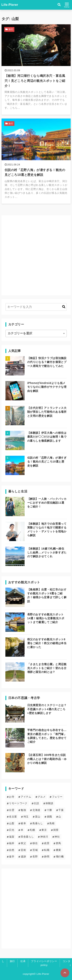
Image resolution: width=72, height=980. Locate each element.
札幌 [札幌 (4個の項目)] (32, 830)
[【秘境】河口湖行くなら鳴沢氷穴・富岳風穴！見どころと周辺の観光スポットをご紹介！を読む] (36, 69)
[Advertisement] (36, 255)
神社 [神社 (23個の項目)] (57, 837)
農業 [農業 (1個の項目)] (58, 850)
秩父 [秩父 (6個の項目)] (23, 843)
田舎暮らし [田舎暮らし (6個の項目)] (27, 837)
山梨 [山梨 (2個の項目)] (12, 823)
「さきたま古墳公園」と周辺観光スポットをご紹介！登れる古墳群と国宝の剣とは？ (47, 668)
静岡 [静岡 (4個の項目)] (47, 857)
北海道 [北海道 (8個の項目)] (36, 810)
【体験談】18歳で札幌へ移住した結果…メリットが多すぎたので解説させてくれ (47, 552)
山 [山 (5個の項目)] (60, 817)
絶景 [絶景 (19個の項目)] (47, 843)
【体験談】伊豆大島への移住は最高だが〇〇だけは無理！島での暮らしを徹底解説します (47, 437)
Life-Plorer (10, 5)
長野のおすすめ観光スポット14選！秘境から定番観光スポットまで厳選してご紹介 (46, 618)
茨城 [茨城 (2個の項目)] (35, 850)
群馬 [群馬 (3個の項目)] (58, 843)
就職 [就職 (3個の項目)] (49, 817)
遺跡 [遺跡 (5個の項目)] (23, 857)
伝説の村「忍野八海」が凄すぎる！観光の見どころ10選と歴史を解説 (47, 462)
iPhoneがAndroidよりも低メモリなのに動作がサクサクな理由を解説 (47, 387)
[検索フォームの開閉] (59, 5)
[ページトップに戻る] (65, 973)
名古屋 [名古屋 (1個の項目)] (13, 817)
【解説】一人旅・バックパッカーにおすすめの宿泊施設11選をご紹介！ (47, 503)
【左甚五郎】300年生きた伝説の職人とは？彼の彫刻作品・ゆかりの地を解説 (47, 759)
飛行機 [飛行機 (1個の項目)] (60, 857)
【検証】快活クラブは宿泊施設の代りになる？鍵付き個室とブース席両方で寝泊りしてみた (47, 362)
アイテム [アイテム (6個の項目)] (26, 797)
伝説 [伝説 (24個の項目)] (36, 803)
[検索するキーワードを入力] (36, 307)
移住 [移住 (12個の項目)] (35, 843)
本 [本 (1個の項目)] (22, 830)
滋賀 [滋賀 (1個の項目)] (12, 837)
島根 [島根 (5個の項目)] (52, 823)
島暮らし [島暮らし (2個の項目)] (38, 823)
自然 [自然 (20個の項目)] (12, 850)
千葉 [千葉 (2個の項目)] (61, 810)
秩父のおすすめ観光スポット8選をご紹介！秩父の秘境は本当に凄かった (47, 643)
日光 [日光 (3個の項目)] (12, 830)
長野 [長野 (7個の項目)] (35, 857)
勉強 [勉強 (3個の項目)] (23, 810)
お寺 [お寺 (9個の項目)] (12, 797)
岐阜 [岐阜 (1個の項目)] (23, 823)
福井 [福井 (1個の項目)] (12, 843)
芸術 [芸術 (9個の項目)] (23, 850)
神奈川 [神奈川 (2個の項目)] (44, 837)
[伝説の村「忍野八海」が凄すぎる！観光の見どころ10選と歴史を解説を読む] (36, 161)
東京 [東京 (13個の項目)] (44, 830)
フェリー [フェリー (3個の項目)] (57, 797)
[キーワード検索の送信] (64, 307)
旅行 (12, 961)
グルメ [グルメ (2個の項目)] (42, 797)
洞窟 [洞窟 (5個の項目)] (56, 830)
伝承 (23, 961)
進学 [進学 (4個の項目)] (12, 857)
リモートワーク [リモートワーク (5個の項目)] (18, 803)
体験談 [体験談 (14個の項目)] (49, 803)
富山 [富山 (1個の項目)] (38, 817)
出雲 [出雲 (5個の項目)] (12, 810)
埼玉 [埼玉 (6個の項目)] (26, 817)
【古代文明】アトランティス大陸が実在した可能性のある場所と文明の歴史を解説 (47, 412)
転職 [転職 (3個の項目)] (47, 850)
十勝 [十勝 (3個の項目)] (49, 810)
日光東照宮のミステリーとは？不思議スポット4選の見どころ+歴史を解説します (47, 709)
